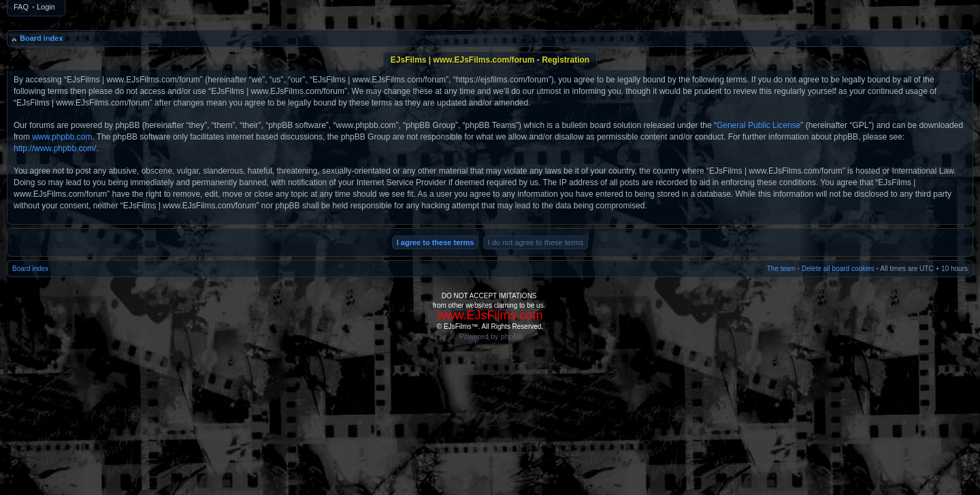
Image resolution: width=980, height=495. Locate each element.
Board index (42, 38)
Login (46, 7)
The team (781, 269)
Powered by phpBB (491, 336)
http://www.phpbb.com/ (55, 148)
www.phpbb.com (62, 137)
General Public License (758, 125)
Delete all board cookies (838, 269)
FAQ (21, 7)
